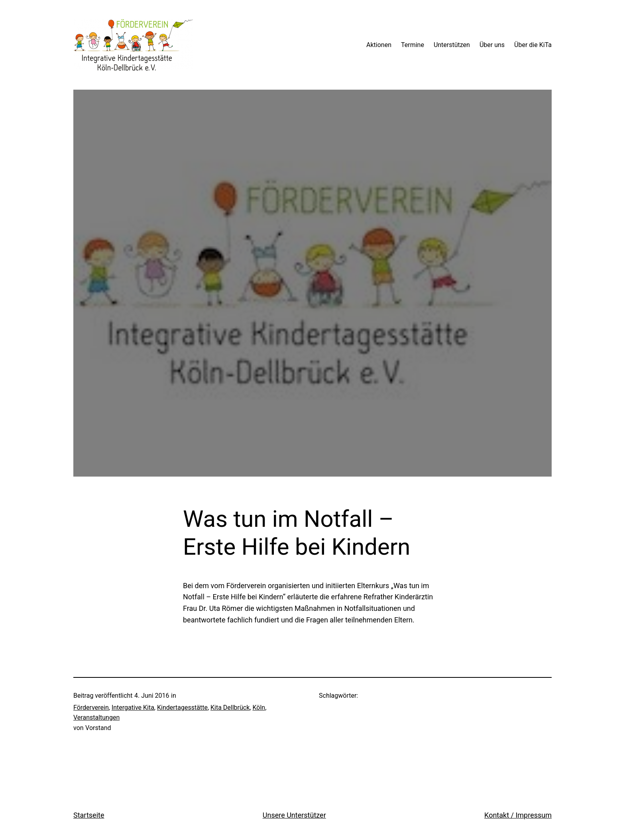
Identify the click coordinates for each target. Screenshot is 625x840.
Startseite (89, 815)
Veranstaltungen (96, 717)
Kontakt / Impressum (518, 815)
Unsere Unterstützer (294, 815)
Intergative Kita (133, 708)
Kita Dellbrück (230, 708)
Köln (259, 708)
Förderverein (91, 708)
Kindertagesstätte (182, 708)
